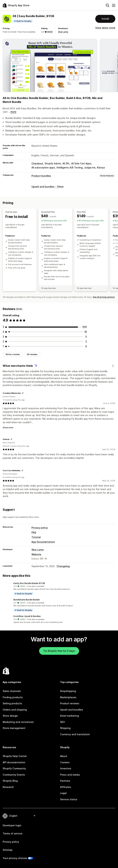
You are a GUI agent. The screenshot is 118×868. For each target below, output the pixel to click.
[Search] (108, 5)
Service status (69, 799)
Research (8, 787)
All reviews (32, 354)
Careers (65, 762)
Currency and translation (75, 734)
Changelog (63, 566)
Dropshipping (68, 691)
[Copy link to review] (23, 393)
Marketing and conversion (18, 722)
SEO (62, 722)
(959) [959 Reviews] (50, 32)
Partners (65, 781)
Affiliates (66, 787)
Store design (10, 716)
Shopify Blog (10, 781)
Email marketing (70, 716)
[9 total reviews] (86, 346)
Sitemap (8, 850)
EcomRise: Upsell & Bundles (27, 616)
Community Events (14, 775)
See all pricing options (104, 297)
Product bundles (41, 176)
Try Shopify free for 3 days (59, 651)
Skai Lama (63, 32)
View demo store (105, 28)
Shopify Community (14, 768)
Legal (63, 793)
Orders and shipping (15, 710)
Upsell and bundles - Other (48, 187)
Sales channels (12, 691)
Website (36, 554)
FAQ (34, 532)
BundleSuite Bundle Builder (27, 600)
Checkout (37, 163)
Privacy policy (40, 528)
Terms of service (13, 833)
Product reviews (70, 703)
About (64, 756)
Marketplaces (68, 697)
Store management (14, 728)
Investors (66, 768)
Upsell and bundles (72, 710)
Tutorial (36, 537)
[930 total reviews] (85, 327)
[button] (59, 589)
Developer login (12, 825)
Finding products (13, 697)
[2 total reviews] (86, 341)
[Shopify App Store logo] (16, 5)
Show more (8, 427)
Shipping (65, 728)
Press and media (70, 775)
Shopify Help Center (15, 756)
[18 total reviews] (86, 332)
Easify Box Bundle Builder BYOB (29, 583)
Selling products (12, 703)
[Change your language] (22, 816)
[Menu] (114, 5)
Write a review (13, 354)
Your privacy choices (15, 858)
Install (105, 19)
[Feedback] (113, 366)
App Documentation (43, 542)
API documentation (14, 762)
